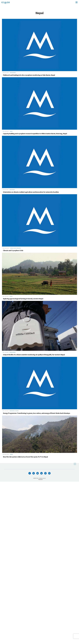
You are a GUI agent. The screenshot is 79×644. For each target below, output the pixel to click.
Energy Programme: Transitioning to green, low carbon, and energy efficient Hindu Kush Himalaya (36, 413)
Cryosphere (13, 73)
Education (12, 190)
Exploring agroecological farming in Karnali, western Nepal (23, 299)
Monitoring (13, 352)
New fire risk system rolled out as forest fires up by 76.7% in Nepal (25, 457)
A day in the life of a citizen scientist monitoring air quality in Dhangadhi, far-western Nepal (34, 355)
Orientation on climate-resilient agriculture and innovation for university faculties (31, 192)
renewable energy (14, 411)
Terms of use (40, 479)
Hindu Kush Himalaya (15, 248)
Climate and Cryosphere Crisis (13, 250)
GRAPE (11, 296)
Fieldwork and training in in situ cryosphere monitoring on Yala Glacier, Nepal (29, 75)
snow (11, 131)
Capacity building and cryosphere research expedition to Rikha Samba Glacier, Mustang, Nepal (35, 134)
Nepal (12, 454)
